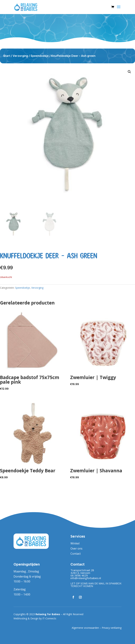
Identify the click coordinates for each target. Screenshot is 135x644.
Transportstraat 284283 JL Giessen (82, 571)
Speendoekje (40, 56)
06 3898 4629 (79, 575)
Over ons (76, 548)
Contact (76, 554)
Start (7, 56)
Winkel (75, 543)
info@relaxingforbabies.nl (86, 578)
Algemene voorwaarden (85, 628)
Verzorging (20, 56)
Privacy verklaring (112, 628)
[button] (129, 72)
